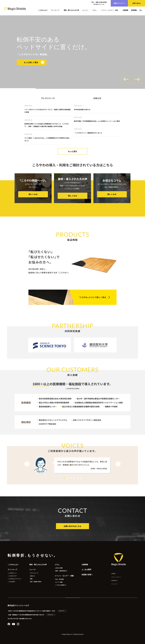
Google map (61, 611)
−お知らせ (32, 576)
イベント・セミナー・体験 (64, 576)
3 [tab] (71, 478)
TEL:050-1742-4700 (13, 619)
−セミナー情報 (59, 582)
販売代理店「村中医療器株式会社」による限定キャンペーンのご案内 (97, 121)
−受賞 (31, 579)
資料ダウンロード (119, 3)
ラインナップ (12, 570)
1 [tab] (64, 478)
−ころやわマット (12, 573)
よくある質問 (86, 570)
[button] (126, 79)
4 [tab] (74, 478)
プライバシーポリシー (116, 577)
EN (141, 10)
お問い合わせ (136, 3)
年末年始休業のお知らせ (82, 109)
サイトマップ (114, 584)
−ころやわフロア (12, 576)
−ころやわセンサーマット (15, 579)
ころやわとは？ (43, 10)
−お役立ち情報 (59, 568)
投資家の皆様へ (87, 575)
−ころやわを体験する (60, 585)
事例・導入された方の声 (71, 10)
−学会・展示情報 (59, 579)
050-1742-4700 (101, 2)
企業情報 (125, 10)
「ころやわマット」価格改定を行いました (88, 133)
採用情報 (134, 10)
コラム (57, 565)
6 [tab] (81, 478)
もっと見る (72, 151)
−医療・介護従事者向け (61, 571)
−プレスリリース (34, 573)
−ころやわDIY (11, 582)
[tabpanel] (72, 465)
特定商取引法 (114, 581)
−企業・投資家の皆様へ (36, 582)
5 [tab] (78, 478)
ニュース (32, 570)
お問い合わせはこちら (72, 526)
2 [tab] (67, 478)
